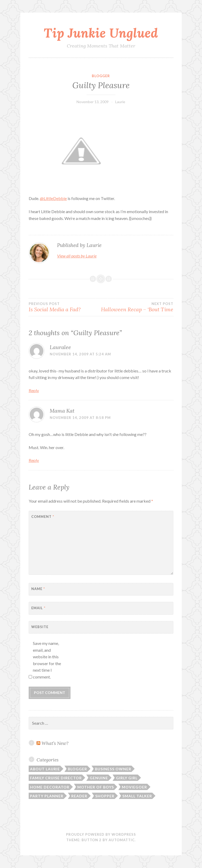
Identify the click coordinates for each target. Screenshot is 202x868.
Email (38, 608)
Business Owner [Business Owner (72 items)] (113, 769)
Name (38, 589)
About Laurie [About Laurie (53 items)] (45, 769)
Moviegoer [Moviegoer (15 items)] (134, 787)
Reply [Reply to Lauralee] (34, 390)
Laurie (120, 102)
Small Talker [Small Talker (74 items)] (137, 796)
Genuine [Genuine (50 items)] (99, 778)
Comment (43, 517)
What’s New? (55, 743)
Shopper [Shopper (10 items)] (105, 796)
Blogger (101, 76)
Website (40, 627)
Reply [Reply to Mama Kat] (34, 460)
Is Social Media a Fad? (65, 307)
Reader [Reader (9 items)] (79, 796)
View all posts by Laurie (77, 256)
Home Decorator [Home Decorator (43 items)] (50, 787)
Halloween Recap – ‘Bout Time (137, 307)
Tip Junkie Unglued (101, 33)
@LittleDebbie (53, 198)
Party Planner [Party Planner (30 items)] (47, 796)
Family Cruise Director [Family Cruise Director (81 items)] (56, 778)
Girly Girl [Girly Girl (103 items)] (127, 778)
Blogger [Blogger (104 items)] (77, 769)
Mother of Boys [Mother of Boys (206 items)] (96, 787)
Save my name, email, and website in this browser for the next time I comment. (47, 660)
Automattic (122, 840)
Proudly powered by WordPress (101, 834)
